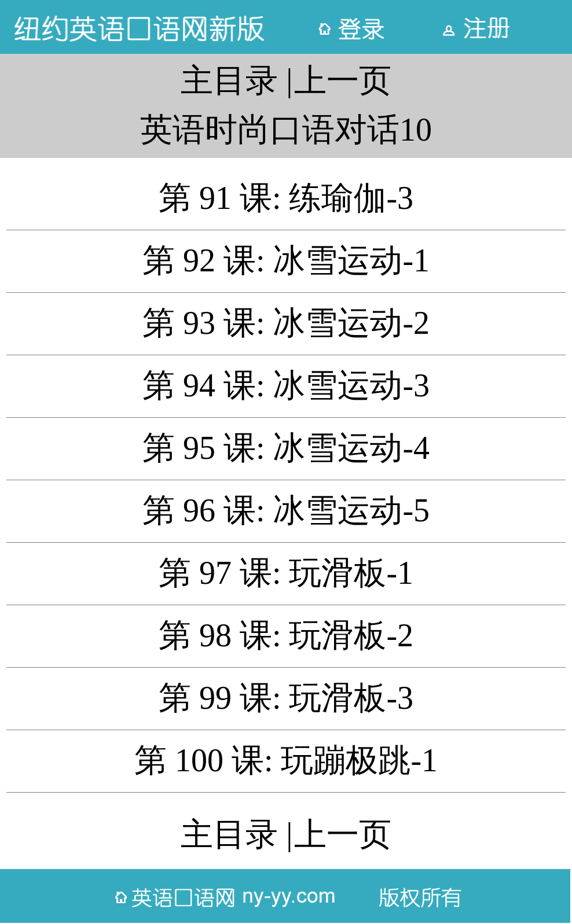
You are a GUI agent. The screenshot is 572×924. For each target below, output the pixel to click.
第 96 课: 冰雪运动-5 (286, 510)
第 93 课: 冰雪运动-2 (286, 323)
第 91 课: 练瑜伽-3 (286, 198)
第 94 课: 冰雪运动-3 (286, 385)
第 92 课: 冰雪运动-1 (286, 260)
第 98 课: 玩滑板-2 (286, 635)
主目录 (229, 80)
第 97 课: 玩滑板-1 (286, 573)
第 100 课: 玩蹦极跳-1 (286, 760)
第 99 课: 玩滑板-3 (286, 698)
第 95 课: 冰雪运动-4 (286, 448)
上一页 (343, 80)
